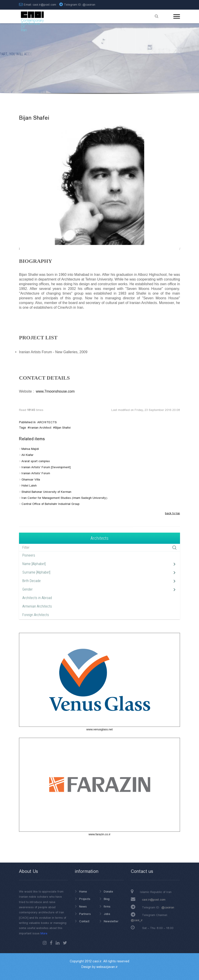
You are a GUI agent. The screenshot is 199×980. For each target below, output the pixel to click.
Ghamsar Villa (31, 480)
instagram (45, 943)
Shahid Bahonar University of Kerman (46, 492)
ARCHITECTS (47, 422)
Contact (84, 921)
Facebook (51, 943)
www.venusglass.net (99, 729)
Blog (107, 899)
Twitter (65, 943)
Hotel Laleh (29, 486)
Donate (108, 892)
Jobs (107, 914)
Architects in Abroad (37, 598)
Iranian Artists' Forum (36, 473)
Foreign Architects (36, 615)
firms (107, 907)
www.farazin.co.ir (99, 834)
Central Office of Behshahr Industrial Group (51, 504)
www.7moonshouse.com (55, 391)
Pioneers (29, 555)
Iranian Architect (40, 428)
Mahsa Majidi (30, 449)
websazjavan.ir (107, 967)
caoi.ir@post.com (154, 900)
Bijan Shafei (63, 428)
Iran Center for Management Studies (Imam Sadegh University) (64, 498)
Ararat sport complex (36, 461)
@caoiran (89, 5)
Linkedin (58, 943)
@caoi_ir (137, 920)
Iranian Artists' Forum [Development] (46, 467)
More (44, 933)
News (83, 907)
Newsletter (111, 921)
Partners (85, 914)
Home (83, 892)
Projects (85, 899)
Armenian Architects (37, 606)
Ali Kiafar (28, 455)
